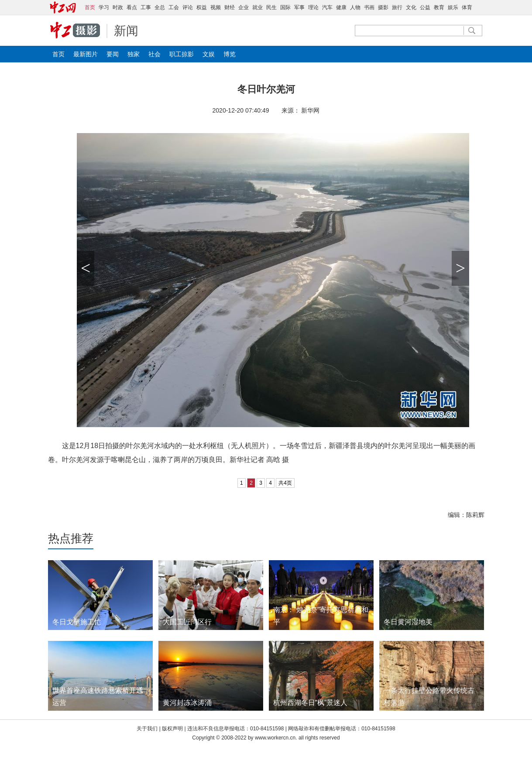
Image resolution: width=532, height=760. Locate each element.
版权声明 (173, 729)
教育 (439, 7)
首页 (58, 54)
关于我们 (147, 729)
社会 (154, 54)
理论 (313, 7)
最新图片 (86, 54)
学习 (104, 7)
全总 (160, 7)
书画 (369, 7)
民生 (271, 7)
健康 (341, 7)
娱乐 (453, 7)
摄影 (383, 7)
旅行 (397, 7)
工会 (174, 7)
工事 (146, 7)
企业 (244, 7)
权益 (202, 7)
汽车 (327, 7)
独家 (134, 54)
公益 (425, 7)
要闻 (113, 54)
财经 (230, 7)
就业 (257, 7)
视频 (216, 7)
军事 (299, 7)
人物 (355, 7)
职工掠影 (182, 54)
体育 (467, 7)
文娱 (209, 54)
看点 (132, 7)
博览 (230, 54)
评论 (188, 7)
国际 (285, 7)
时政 (118, 7)
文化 (411, 7)
